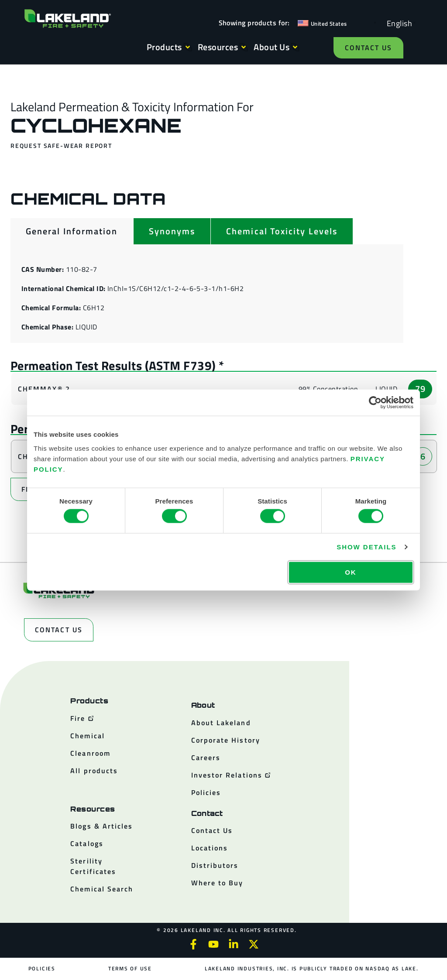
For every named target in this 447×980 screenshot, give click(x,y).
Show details (366, 547)
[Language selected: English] (397, 23)
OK (351, 572)
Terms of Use (130, 968)
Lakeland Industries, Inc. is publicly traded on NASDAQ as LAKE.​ (311, 968)
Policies (42, 968)
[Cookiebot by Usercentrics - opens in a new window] (375, 403)
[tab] (72, 231)
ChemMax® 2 (44, 389)
